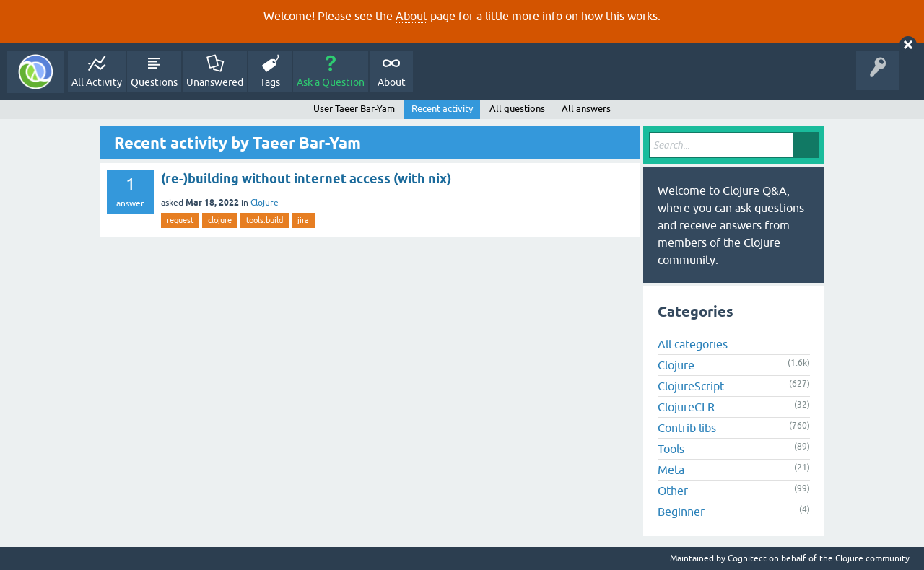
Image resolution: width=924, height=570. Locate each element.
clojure (220, 220)
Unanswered (215, 82)
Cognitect (747, 558)
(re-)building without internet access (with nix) (306, 179)
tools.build (265, 220)
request (180, 220)
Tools (671, 449)
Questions (154, 82)
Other (673, 491)
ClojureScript (691, 386)
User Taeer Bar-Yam (354, 109)
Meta (671, 470)
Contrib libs (687, 428)
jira (303, 220)
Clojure (265, 203)
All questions (517, 109)
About (411, 16)
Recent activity (442, 109)
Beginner (681, 512)
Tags (270, 82)
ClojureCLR (686, 407)
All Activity (97, 82)
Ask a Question (331, 82)
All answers (586, 109)
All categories (693, 344)
